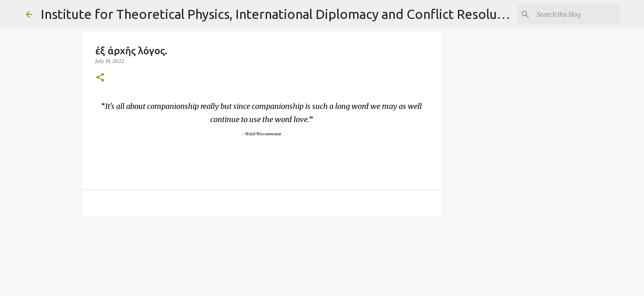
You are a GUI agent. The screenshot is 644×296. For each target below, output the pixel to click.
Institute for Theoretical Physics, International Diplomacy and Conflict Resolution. (283, 14)
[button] (100, 78)
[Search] (577, 14)
